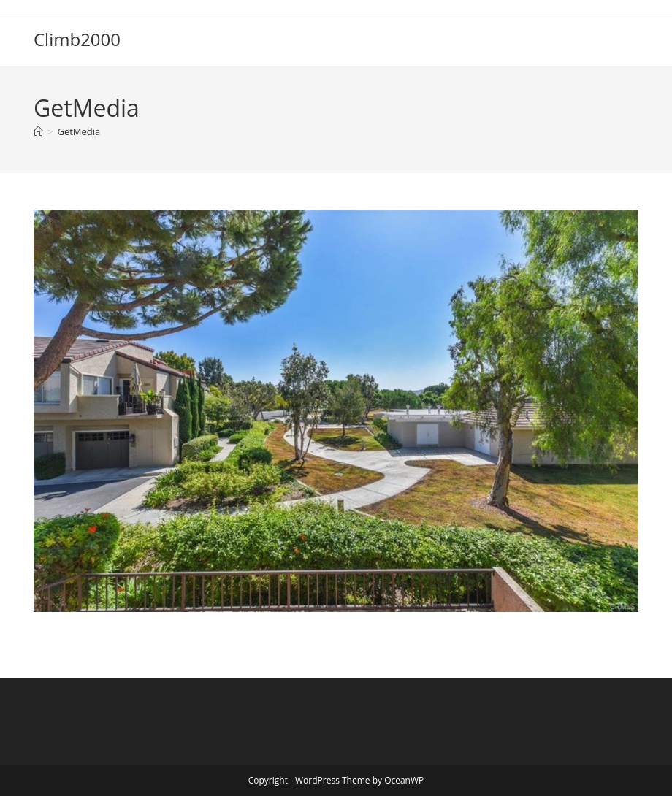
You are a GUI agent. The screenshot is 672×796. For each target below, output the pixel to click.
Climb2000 (77, 39)
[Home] (38, 131)
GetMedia (79, 131)
